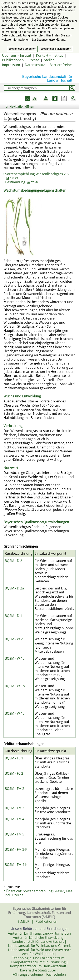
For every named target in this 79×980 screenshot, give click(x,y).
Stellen (49, 60)
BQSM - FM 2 (14, 789)
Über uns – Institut (17, 55)
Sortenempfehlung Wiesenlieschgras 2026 (38, 176)
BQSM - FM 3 (14, 808)
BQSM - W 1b (15, 686)
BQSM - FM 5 (14, 834)
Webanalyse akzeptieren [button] (56, 49)
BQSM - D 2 (13, 561)
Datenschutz (35, 65)
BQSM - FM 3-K (16, 849)
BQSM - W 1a (15, 658)
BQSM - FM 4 (14, 819)
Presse (34, 60)
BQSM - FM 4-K (16, 865)
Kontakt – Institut (50, 55)
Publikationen (13, 60)
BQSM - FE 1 (14, 758)
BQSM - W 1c (15, 713)
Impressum (11, 65)
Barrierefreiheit (62, 65)
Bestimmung (21, 182)
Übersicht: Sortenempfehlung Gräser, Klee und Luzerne (38, 893)
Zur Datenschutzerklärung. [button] (49, 40)
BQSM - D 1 (13, 616)
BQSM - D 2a (14, 588)
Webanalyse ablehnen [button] (23, 49)
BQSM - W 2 (14, 639)
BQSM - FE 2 (14, 773)
